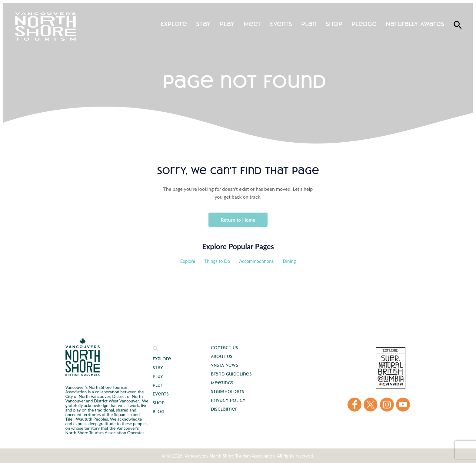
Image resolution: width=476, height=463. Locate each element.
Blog (158, 412)
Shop (334, 24)
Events (281, 24)
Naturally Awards (415, 24)
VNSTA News (225, 365)
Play (227, 24)
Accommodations (256, 261)
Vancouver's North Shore (83, 357)
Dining (289, 261)
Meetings (222, 383)
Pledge (364, 24)
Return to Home (238, 220)
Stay (203, 24)
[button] (156, 350)
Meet (252, 24)
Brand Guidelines (231, 374)
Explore (174, 24)
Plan (309, 24)
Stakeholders (228, 392)
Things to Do (217, 261)
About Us (222, 356)
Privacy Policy (228, 400)
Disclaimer (224, 409)
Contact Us (225, 348)
